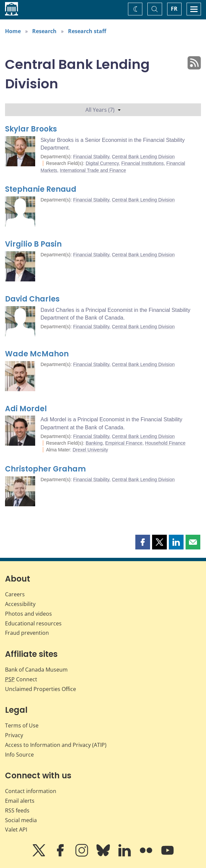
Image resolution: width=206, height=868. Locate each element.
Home (13, 31)
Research (44, 31)
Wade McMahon (37, 354)
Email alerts (20, 801)
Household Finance (165, 443)
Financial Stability (91, 157)
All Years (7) (103, 110)
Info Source (19, 755)
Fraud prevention (27, 633)
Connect (21, 679)
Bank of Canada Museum (36, 670)
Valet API (16, 830)
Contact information (31, 791)
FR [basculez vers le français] (174, 9)
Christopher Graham (45, 469)
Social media (21, 820)
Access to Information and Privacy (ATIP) (56, 745)
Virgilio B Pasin (33, 244)
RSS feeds (17, 810)
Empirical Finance (124, 443)
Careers (15, 594)
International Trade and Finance (93, 170)
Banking (94, 443)
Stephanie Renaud (41, 189)
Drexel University (90, 450)
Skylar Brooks (31, 129)
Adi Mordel (26, 409)
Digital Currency (102, 163)
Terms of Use (22, 725)
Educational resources (33, 623)
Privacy (14, 735)
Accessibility (20, 604)
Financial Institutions (143, 163)
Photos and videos (28, 614)
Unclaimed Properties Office (41, 689)
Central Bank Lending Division (143, 157)
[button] (143, 542)
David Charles (32, 299)
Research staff (87, 31)
